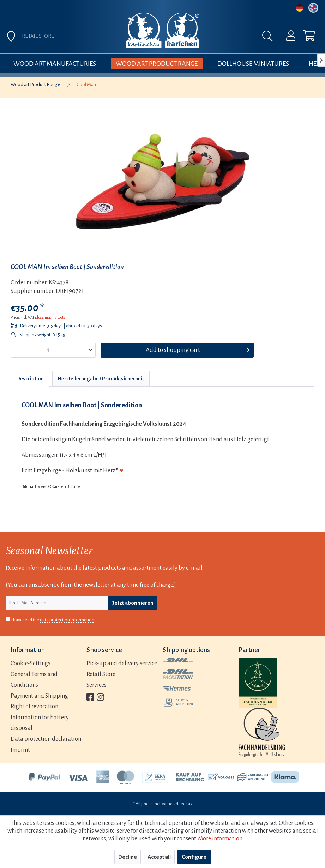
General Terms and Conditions (34, 680)
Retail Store (101, 674)
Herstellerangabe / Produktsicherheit (101, 379)
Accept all (159, 857)
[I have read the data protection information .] (8, 619)
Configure (194, 857)
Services (97, 685)
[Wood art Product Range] (157, 64)
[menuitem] (286, 37)
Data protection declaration (46, 739)
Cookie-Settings (31, 663)
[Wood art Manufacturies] (55, 64)
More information (220, 839)
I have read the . (53, 620)
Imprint (20, 750)
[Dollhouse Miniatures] (253, 64)
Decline (128, 857)
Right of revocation (34, 707)
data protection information (67, 620)
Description (30, 379)
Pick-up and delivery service (122, 663)
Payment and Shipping (39, 696)
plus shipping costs (50, 317)
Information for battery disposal (40, 723)
